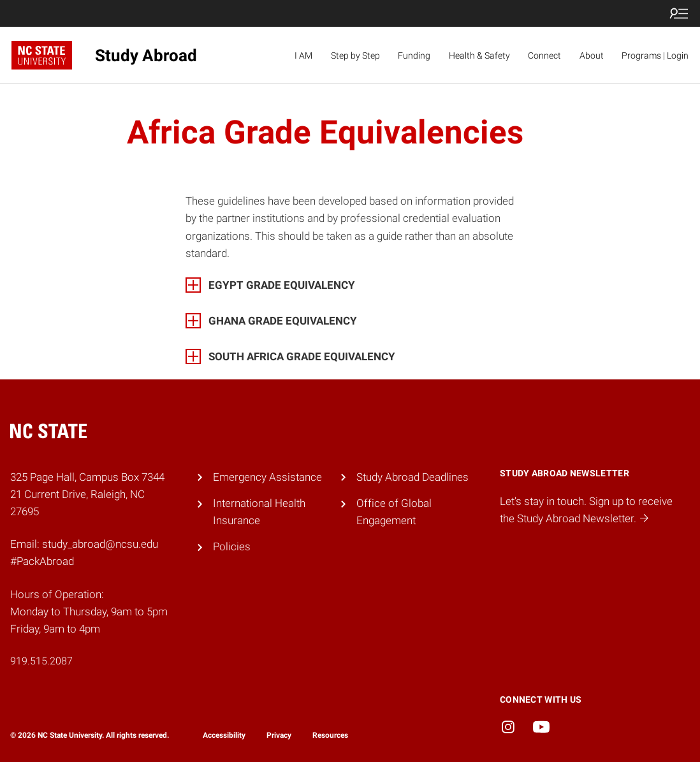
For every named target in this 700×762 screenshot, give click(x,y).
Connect (544, 55)
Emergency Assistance (267, 477)
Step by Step (355, 55)
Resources (330, 735)
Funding (414, 55)
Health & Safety (479, 55)
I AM (303, 55)
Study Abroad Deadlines (412, 477)
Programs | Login (655, 55)
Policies (232, 546)
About (592, 55)
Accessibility (224, 735)
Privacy (279, 735)
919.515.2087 (41, 661)
